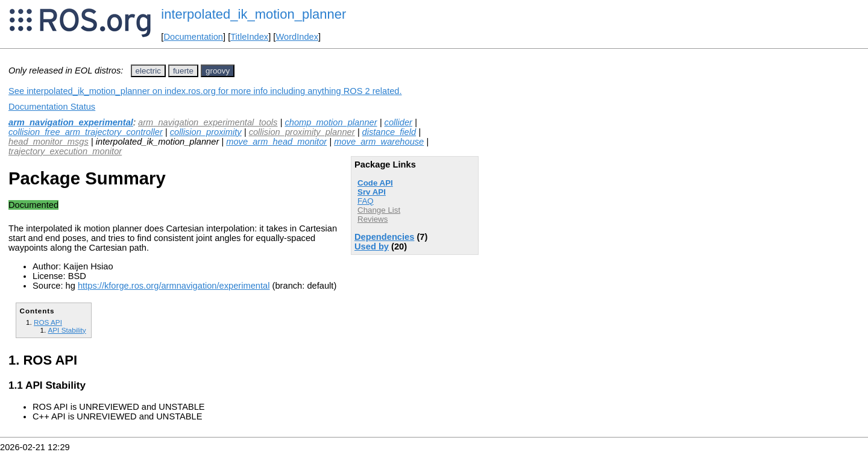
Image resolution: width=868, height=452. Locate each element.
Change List (379, 210)
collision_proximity (206, 132)
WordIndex (297, 37)
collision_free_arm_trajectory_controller (86, 132)
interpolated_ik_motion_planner (253, 14)
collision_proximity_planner (302, 132)
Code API (375, 183)
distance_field (389, 132)
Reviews (373, 219)
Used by (372, 246)
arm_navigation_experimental (71, 122)
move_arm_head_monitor (276, 142)
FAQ (366, 201)
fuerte (183, 71)
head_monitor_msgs (49, 142)
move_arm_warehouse (379, 142)
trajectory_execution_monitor (65, 151)
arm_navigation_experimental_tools (208, 122)
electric (148, 71)
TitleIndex (249, 37)
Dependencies (384, 237)
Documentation (193, 37)
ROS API (48, 322)
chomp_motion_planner (331, 122)
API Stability (67, 330)
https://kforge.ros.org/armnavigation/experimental (174, 286)
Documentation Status (52, 107)
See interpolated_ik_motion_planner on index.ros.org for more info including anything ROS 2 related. (205, 91)
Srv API (372, 192)
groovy (218, 71)
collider (398, 122)
